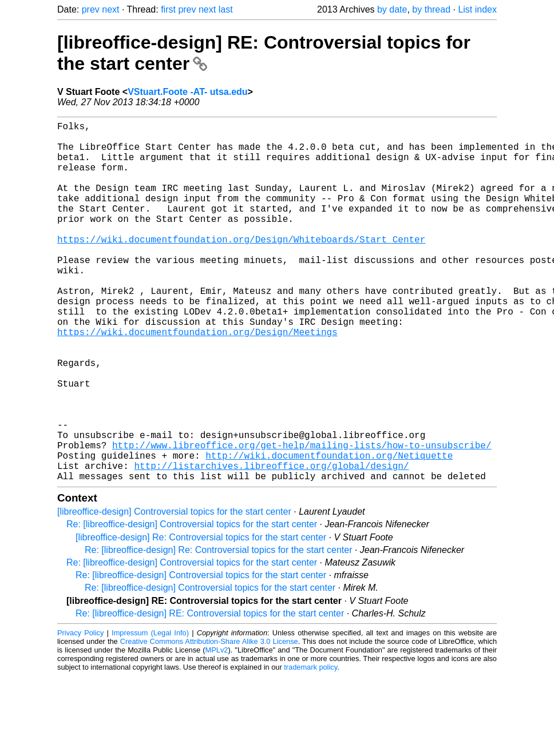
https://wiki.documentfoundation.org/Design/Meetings (197, 380)
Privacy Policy (80, 713)
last (226, 9)
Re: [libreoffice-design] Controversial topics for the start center (192, 604)
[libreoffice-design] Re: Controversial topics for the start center (201, 617)
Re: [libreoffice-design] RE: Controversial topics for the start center (210, 693)
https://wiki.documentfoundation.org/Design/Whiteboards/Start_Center (241, 266)
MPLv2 (217, 730)
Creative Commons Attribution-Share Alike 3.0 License (209, 721)
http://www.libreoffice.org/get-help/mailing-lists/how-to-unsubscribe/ (302, 518)
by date (392, 9)
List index (477, 9)
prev (91, 9)
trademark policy (310, 747)
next (110, 9)
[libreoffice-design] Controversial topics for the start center (174, 592)
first (168, 9)
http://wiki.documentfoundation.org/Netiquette (329, 531)
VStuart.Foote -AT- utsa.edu (187, 92)
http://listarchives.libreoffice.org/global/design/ (271, 543)
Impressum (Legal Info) (150, 713)
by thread (431, 9)
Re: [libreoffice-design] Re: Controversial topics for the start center (218, 630)
